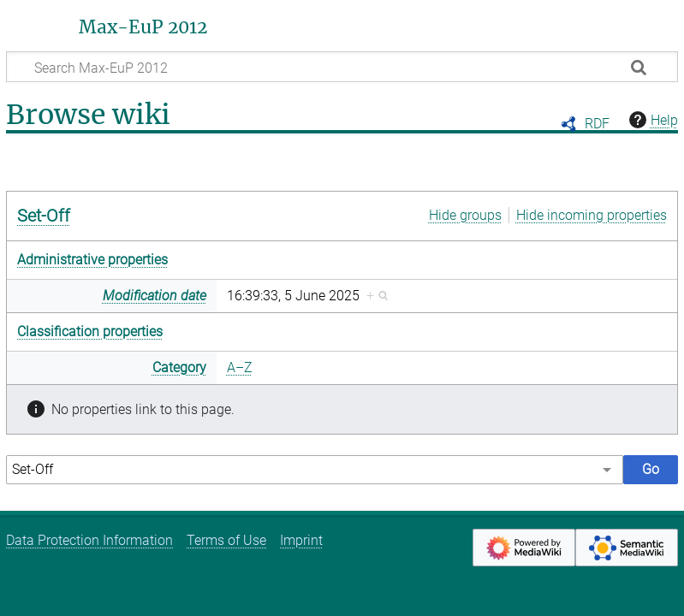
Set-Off (44, 216)
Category (179, 367)
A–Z (240, 367)
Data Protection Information (89, 540)
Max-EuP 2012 (143, 27)
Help (651, 120)
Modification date (155, 296)
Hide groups (465, 215)
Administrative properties (92, 260)
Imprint (301, 540)
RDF (597, 124)
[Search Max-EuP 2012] (342, 67)
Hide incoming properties (592, 215)
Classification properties (90, 332)
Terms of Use (226, 540)
